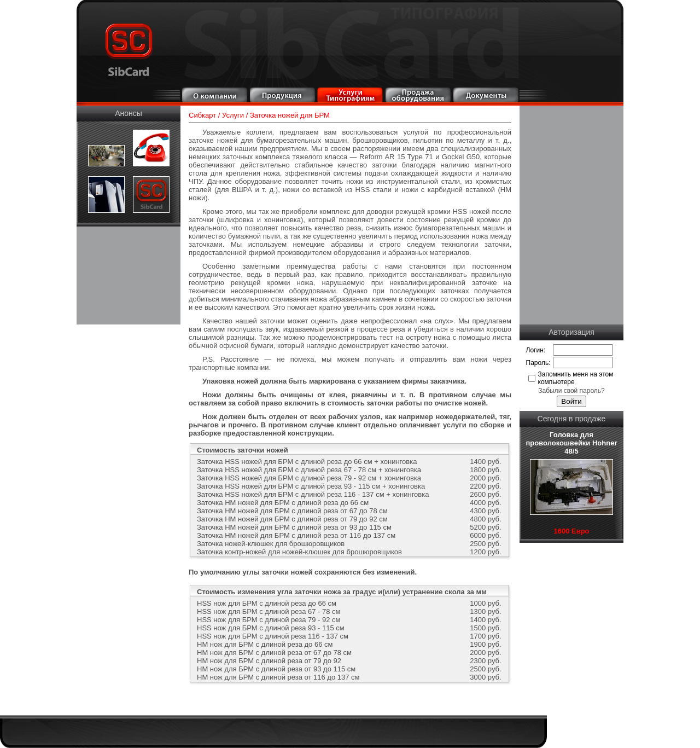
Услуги (233, 115)
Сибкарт (202, 115)
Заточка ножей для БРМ (290, 115)
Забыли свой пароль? (571, 391)
